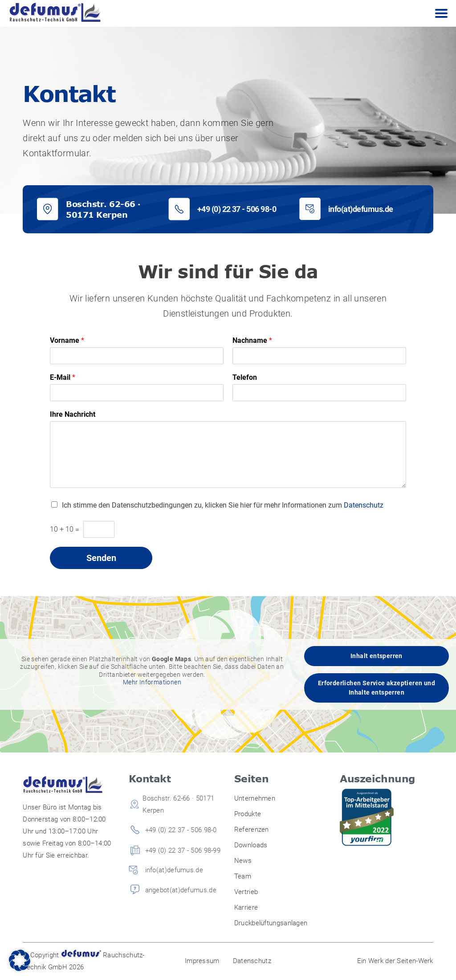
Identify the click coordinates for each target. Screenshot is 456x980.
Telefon (245, 377)
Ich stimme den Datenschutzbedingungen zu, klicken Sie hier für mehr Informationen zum (223, 505)
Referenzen (252, 830)
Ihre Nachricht (73, 414)
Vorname (67, 340)
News (243, 861)
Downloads (251, 845)
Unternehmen (255, 798)
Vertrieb (246, 892)
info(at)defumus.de (361, 209)
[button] (20, 960)
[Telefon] (319, 393)
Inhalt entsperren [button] (377, 656)
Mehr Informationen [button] (152, 682)
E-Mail (63, 377)
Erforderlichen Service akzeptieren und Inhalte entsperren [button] (377, 688)
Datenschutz (364, 505)
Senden (101, 558)
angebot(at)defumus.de (181, 890)
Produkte (248, 814)
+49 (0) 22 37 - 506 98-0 (237, 209)
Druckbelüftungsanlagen (271, 923)
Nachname (252, 340)
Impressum (202, 961)
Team (243, 876)
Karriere (246, 907)
